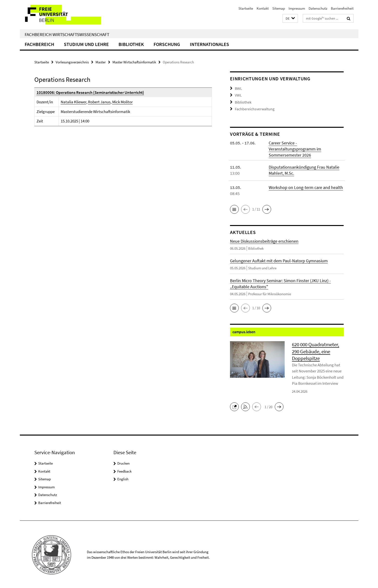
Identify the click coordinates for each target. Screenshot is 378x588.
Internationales (209, 44)
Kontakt (263, 8)
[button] (290, 19)
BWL (238, 88)
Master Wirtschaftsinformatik (134, 62)
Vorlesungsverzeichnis (72, 62)
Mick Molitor (122, 102)
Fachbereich (39, 44)
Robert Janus (99, 102)
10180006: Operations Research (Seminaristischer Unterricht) (90, 92)
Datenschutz (318, 8)
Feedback (124, 470)
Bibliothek (131, 44)
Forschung (167, 44)
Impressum (297, 8)
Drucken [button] (123, 462)
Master (101, 62)
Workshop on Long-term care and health (306, 186)
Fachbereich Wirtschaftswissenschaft (67, 34)
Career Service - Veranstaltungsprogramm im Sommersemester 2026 (295, 148)
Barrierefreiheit (342, 8)
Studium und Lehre (86, 44)
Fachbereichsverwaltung (253, 108)
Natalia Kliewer (74, 102)
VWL (238, 95)
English (123, 478)
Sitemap (279, 8)
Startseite (246, 8)
